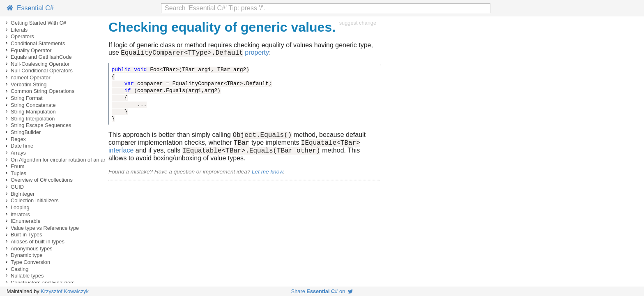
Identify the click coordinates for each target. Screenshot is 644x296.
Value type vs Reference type (45, 228)
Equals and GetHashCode (41, 57)
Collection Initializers (35, 200)
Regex (18, 139)
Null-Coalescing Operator (40, 64)
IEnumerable (26, 221)
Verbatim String (29, 84)
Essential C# (30, 8)
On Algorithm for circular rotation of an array (62, 160)
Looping (20, 207)
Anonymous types (32, 249)
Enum (17, 166)
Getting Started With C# (38, 23)
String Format (27, 98)
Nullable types (27, 276)
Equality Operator (31, 50)
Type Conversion (30, 262)
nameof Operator (31, 77)
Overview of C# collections (42, 180)
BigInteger (23, 194)
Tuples (18, 173)
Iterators (20, 214)
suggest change (358, 23)
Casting (20, 269)
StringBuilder (26, 132)
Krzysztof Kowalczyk (65, 291)
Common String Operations (43, 91)
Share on (322, 291)
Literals (19, 30)
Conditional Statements (38, 43)
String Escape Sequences (41, 125)
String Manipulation (33, 112)
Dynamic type (27, 255)
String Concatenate (33, 105)
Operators (22, 36)
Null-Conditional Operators (42, 71)
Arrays (18, 153)
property (257, 54)
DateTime (22, 146)
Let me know (267, 177)
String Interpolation (33, 119)
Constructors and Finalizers (43, 283)
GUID (17, 187)
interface (121, 155)
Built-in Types (26, 235)
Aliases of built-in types (38, 242)
